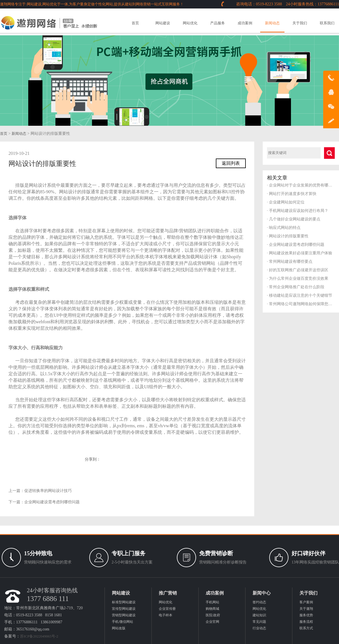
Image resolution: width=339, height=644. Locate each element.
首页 (135, 23)
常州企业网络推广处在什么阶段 (296, 287)
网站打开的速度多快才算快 (292, 194)
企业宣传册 (167, 609)
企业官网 (212, 622)
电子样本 (166, 615)
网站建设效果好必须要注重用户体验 (300, 253)
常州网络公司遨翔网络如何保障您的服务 (301, 304)
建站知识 (259, 615)
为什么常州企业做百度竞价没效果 (298, 278)
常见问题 (259, 622)
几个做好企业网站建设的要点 (294, 219)
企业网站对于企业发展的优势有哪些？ (301, 185)
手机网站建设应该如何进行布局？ (298, 211)
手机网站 (212, 602)
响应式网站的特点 (284, 228)
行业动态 (259, 628)
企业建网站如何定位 (286, 202)
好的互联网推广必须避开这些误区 (298, 270)
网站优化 (190, 23)
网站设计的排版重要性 (288, 236)
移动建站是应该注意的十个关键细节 (300, 295)
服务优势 (306, 615)
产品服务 (218, 23)
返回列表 (231, 163)
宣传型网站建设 (124, 609)
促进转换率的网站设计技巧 (48, 491)
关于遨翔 (306, 609)
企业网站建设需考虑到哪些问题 (52, 502)
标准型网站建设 (124, 602)
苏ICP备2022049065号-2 (39, 636)
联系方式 (306, 628)
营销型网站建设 (124, 615)
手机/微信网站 (122, 622)
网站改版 (119, 628)
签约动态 (259, 602)
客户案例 (306, 602)
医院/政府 (213, 615)
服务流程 (306, 622)
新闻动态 (272, 23)
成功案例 (245, 23)
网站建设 (163, 23)
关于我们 (300, 23)
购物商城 (212, 609)
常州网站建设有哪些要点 (290, 262)
